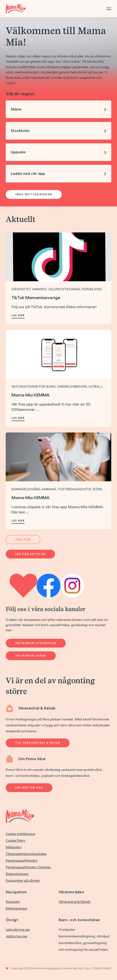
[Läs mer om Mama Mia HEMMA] (58, 354)
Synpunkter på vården (23, 880)
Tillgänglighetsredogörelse (26, 854)
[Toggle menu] (107, 9)
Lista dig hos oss (18, 930)
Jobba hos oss (16, 936)
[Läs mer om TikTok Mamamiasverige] (58, 257)
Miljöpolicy (14, 847)
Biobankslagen (17, 874)
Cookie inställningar (21, 834)
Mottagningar (17, 908)
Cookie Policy (15, 840)
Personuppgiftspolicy (22, 860)
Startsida (13, 902)
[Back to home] (16, 9)
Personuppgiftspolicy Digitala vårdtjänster (30, 867)
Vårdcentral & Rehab (75, 902)
